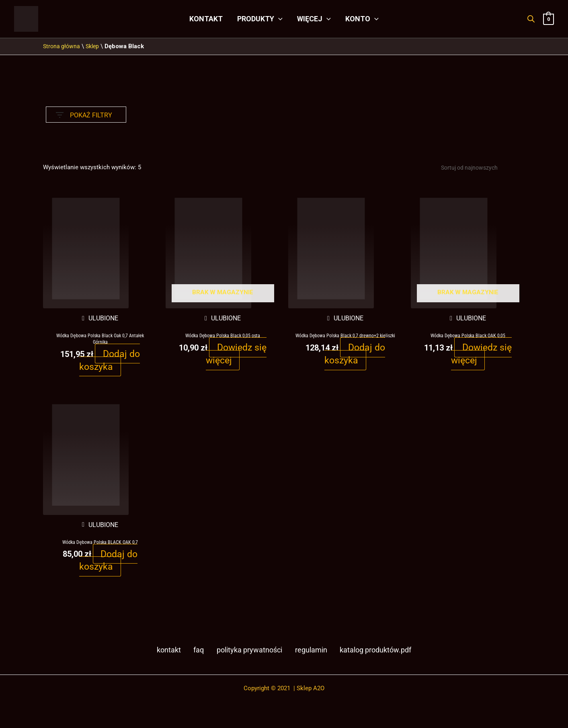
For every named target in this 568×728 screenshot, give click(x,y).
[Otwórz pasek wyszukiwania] (531, 19)
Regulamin (308, 654)
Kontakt (168, 654)
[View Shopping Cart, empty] (549, 19)
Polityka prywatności (245, 654)
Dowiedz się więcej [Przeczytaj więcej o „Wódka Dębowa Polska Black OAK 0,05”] (481, 355)
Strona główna (62, 46)
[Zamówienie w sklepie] (477, 168)
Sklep (95, 46)
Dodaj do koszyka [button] (110, 361)
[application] (278, 19)
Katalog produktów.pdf (374, 654)
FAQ (195, 654)
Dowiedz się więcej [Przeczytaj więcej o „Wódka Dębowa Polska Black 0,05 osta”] (236, 355)
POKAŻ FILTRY (84, 113)
